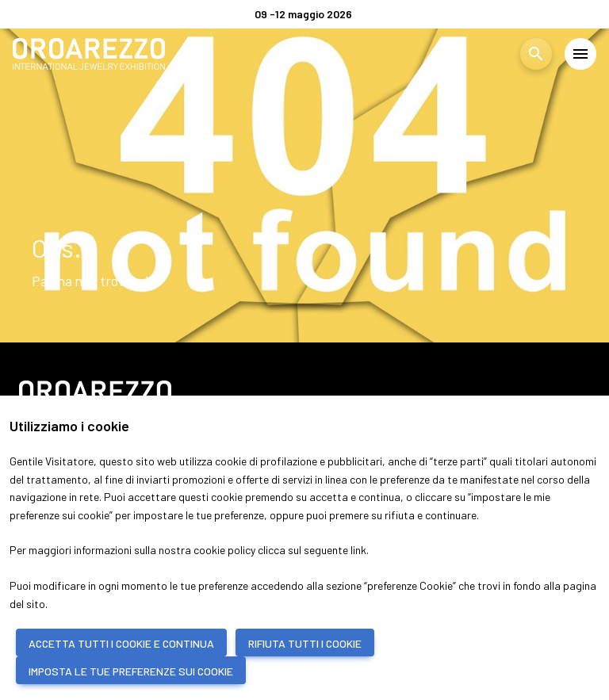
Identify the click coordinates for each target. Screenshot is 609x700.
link (358, 550)
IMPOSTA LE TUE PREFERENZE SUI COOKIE (131, 671)
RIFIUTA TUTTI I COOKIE (305, 643)
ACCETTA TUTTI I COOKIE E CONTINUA (121, 643)
